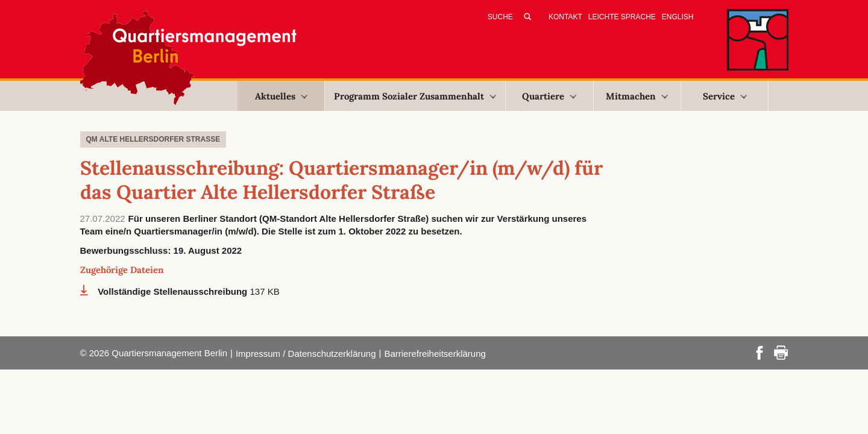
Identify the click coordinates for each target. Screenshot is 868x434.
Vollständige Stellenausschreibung (174, 291)
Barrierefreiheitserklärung (435, 354)
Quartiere (549, 96)
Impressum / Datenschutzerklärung (306, 354)
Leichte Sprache (622, 17)
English (678, 17)
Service (725, 96)
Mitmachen (637, 96)
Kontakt (565, 17)
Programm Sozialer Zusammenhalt (415, 96)
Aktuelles (281, 96)
